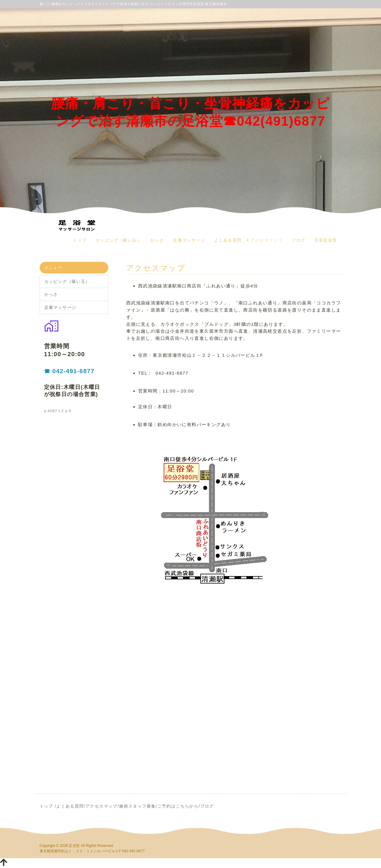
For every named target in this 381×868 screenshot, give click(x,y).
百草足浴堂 (326, 240)
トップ (80, 240)
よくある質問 (228, 240)
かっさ (157, 240)
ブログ (298, 240)
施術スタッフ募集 (137, 806)
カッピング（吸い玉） (118, 240)
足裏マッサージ (189, 240)
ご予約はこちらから (178, 806)
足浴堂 (74, 846)
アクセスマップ (266, 240)
